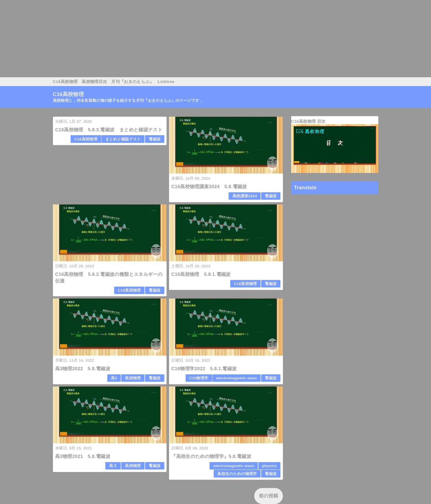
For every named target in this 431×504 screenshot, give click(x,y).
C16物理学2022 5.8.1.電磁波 (204, 369)
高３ (113, 466)
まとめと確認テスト (123, 139)
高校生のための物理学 (237, 474)
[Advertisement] (165, 39)
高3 (114, 378)
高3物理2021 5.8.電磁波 (83, 456)
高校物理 (133, 378)
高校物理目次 (94, 82)
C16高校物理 (65, 82)
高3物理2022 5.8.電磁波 (83, 369)
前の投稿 (268, 496)
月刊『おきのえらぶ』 (132, 82)
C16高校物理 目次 (308, 121)
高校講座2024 (245, 196)
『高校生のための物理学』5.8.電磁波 (211, 456)
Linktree (166, 82)
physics (269, 466)
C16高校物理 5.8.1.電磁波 (201, 274)
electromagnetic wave (237, 378)
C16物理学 (199, 378)
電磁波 (155, 139)
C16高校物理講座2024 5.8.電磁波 (209, 187)
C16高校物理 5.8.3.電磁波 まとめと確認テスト (109, 130)
